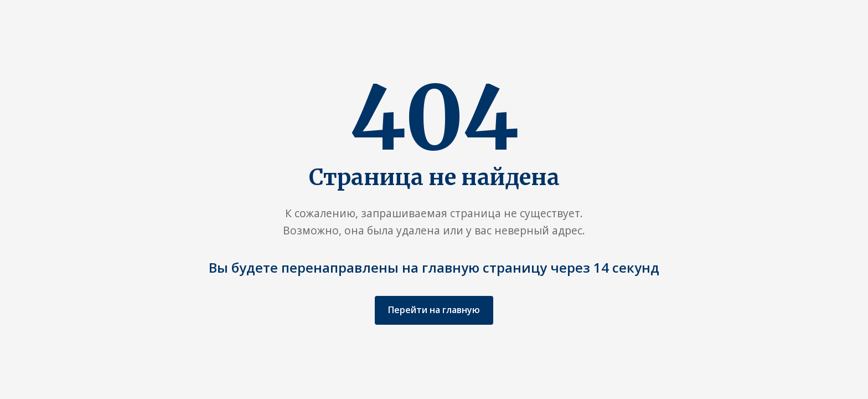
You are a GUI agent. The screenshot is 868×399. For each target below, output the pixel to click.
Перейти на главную (434, 310)
